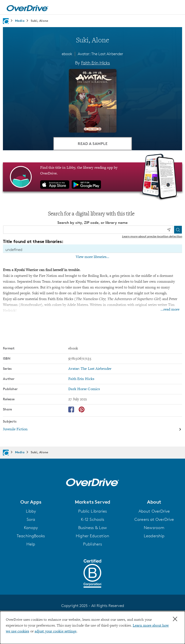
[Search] (178, 230)
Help (31, 544)
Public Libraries (93, 511)
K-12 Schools (92, 519)
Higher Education (92, 536)
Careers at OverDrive (154, 519)
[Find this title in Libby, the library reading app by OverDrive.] (92, 177)
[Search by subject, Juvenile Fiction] (92, 429)
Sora (31, 519)
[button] (31, 502)
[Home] (27, 7)
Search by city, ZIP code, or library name (92, 223)
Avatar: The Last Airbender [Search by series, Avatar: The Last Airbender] (90, 369)
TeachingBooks (31, 536)
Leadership (154, 536)
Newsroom (154, 528)
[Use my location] (169, 230)
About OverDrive (154, 511)
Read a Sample (93, 144)
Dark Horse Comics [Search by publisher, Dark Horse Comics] (84, 389)
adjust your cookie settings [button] (56, 631)
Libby (31, 511)
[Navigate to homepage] (6, 21)
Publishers (92, 544)
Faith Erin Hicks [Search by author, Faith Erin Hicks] (96, 63)
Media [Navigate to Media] (20, 21)
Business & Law (92, 528)
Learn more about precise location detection (152, 236)
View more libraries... (92, 257)
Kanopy (31, 528)
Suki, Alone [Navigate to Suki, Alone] (39, 21)
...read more (170, 310)
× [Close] (175, 619)
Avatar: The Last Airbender (100, 54)
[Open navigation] (176, 8)
